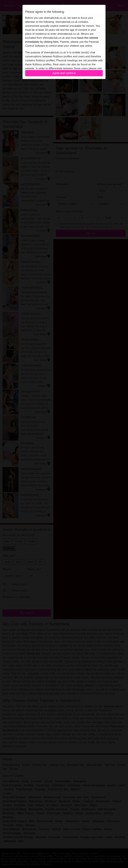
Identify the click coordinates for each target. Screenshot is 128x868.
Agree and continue (64, 73)
